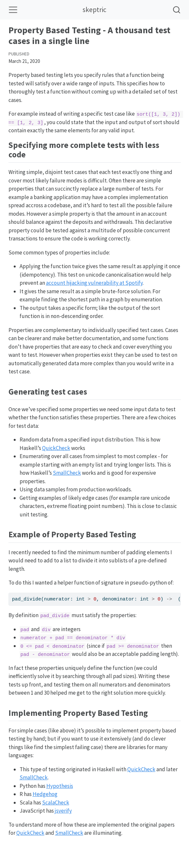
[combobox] (177, 10)
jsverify (63, 811)
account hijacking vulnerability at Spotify (94, 283)
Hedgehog (45, 794)
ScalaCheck (56, 803)
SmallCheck (67, 473)
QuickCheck (56, 448)
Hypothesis (60, 786)
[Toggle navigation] (13, 10)
